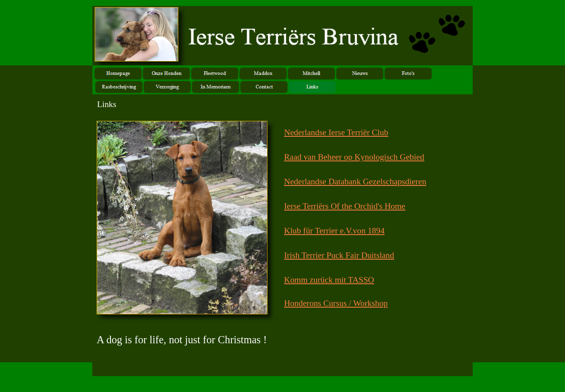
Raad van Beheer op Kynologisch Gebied (354, 157)
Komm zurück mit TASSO (329, 280)
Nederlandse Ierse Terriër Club (336, 132)
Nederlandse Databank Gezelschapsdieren (355, 182)
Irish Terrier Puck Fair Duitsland (339, 255)
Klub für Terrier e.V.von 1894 (334, 231)
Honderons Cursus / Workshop (336, 303)
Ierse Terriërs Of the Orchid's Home (345, 206)
